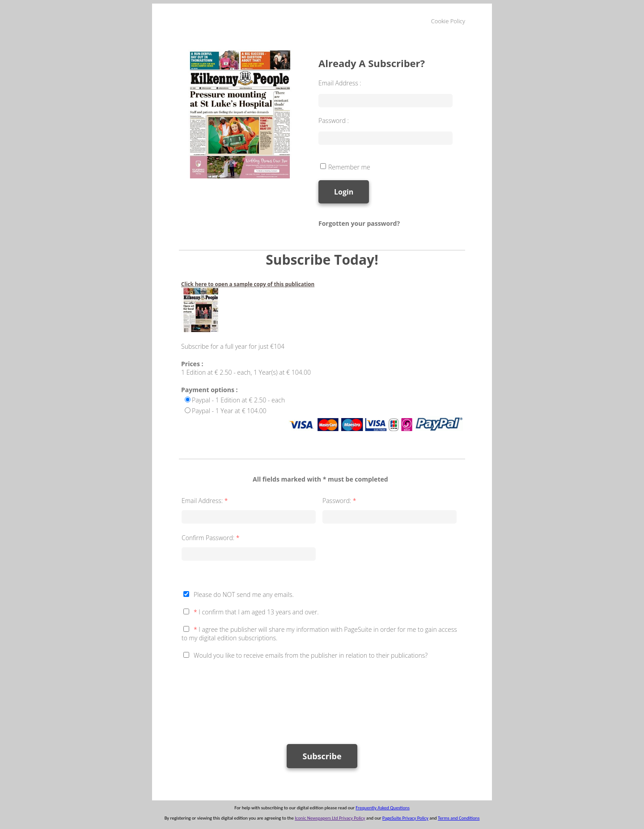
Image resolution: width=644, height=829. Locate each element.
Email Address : (340, 83)
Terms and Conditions (459, 818)
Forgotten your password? (359, 223)
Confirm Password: (211, 538)
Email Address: (205, 501)
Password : (334, 121)
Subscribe (322, 756)
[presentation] (250, 698)
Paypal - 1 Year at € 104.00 (229, 411)
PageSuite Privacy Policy (405, 818)
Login (344, 192)
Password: (340, 501)
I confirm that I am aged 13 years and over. (256, 612)
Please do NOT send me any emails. (244, 594)
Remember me (349, 167)
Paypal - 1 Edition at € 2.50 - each (238, 400)
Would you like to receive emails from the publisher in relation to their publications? (311, 655)
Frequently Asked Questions (383, 808)
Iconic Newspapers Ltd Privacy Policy (330, 818)
